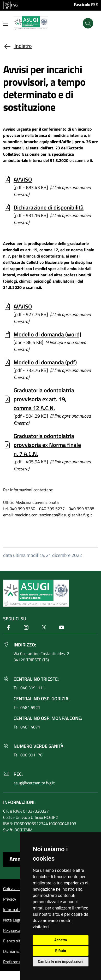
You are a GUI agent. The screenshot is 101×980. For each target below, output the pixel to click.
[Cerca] (88, 23)
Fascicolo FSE (86, 4)
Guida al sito (14, 889)
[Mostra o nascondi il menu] (6, 24)
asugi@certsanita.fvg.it (34, 783)
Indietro (17, 46)
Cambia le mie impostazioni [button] (61, 961)
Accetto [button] (61, 940)
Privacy (10, 899)
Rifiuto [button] (61, 951)
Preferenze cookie (19, 962)
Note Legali (13, 920)
